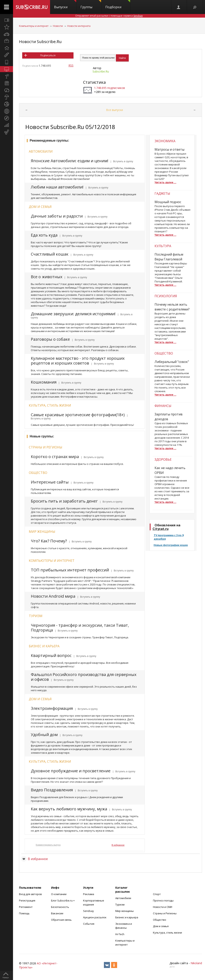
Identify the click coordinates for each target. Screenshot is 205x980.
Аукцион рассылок (95, 917)
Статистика (94, 82)
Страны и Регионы (165, 913)
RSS (71, 65)
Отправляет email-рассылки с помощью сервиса (109, 16)
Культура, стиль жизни (50, 405)
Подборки (118, 5)
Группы (91, 5)
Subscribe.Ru (101, 71)
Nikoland (196, 963)
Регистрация (27, 900)
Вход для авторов (30, 894)
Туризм (36, 616)
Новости (58, 26)
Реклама (89, 894)
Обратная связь (61, 920)
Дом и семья (40, 207)
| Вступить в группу (121, 161)
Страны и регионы (46, 447)
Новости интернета (79, 26)
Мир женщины (42, 532)
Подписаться (48, 55)
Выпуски (65, 5)
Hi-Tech (120, 934)
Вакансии (57, 913)
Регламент (26, 907)
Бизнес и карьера (44, 646)
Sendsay (88, 911)
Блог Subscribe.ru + (63, 900)
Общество (38, 473)
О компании (59, 894)
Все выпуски (115, 110)
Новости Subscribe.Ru (40, 42)
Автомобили (41, 151)
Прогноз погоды (163, 900)
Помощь (24, 913)
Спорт (157, 894)
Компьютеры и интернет (34, 26)
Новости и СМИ (163, 907)
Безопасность (60, 907)
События (89, 924)
